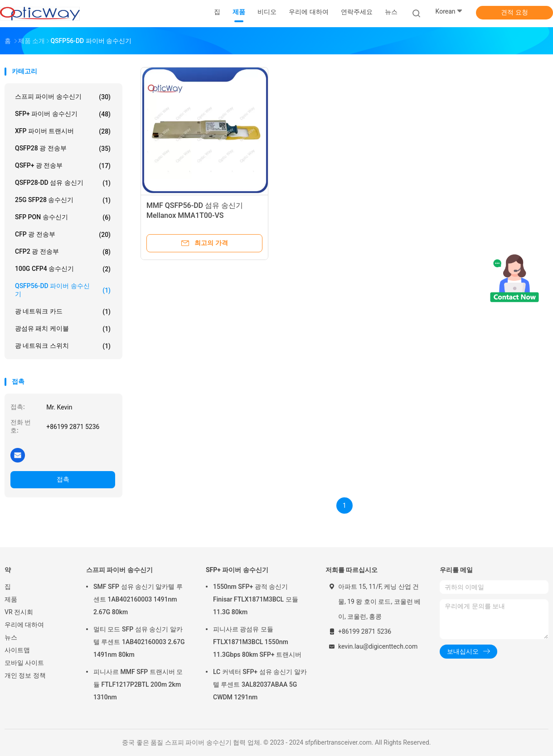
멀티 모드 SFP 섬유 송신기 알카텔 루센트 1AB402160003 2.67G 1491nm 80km (139, 642)
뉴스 (11, 637)
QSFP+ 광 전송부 (63, 166)
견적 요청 (514, 12)
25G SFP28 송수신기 (63, 200)
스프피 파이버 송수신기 (63, 97)
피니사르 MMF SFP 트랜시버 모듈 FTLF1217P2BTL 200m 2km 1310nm (138, 684)
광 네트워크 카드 (63, 312)
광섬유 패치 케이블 (63, 329)
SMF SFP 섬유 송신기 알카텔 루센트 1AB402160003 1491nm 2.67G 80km (138, 599)
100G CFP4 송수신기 (63, 269)
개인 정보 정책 (25, 675)
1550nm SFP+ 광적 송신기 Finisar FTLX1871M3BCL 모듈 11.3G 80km (256, 599)
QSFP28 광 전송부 (63, 149)
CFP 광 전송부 (63, 235)
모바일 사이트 (24, 663)
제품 (11, 599)
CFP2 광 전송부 (63, 252)
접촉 (63, 479)
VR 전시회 (19, 612)
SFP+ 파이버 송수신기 (63, 114)
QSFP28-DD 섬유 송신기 (63, 183)
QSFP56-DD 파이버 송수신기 (63, 290)
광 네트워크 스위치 (63, 346)
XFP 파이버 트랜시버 (63, 131)
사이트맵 (17, 650)
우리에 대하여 (24, 625)
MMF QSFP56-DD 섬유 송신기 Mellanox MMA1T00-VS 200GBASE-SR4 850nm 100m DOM (203, 215)
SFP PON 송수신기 (63, 217)
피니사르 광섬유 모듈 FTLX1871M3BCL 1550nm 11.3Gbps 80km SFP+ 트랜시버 (257, 642)
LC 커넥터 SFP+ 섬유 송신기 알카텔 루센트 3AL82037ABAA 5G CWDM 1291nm (260, 684)
